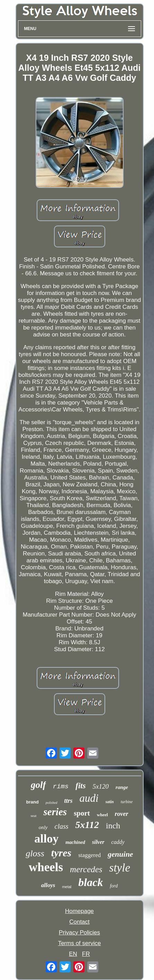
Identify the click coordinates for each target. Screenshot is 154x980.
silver (98, 842)
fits (80, 786)
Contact (79, 922)
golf (38, 785)
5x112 (87, 825)
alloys (48, 885)
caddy (118, 842)
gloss (35, 853)
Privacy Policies (79, 933)
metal (67, 887)
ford (114, 886)
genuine (120, 854)
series (55, 812)
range (122, 787)
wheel (102, 815)
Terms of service (80, 943)
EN (73, 954)
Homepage (79, 911)
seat (33, 816)
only (43, 827)
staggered (89, 855)
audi (89, 798)
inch (113, 826)
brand (33, 802)
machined (75, 842)
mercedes (86, 869)
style (120, 868)
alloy (46, 839)
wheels (46, 867)
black (90, 882)
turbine (127, 802)
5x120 (101, 786)
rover (122, 814)
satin (110, 802)
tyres (61, 853)
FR (86, 954)
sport (82, 813)
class (62, 826)
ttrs (69, 801)
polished (52, 803)
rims (61, 787)
